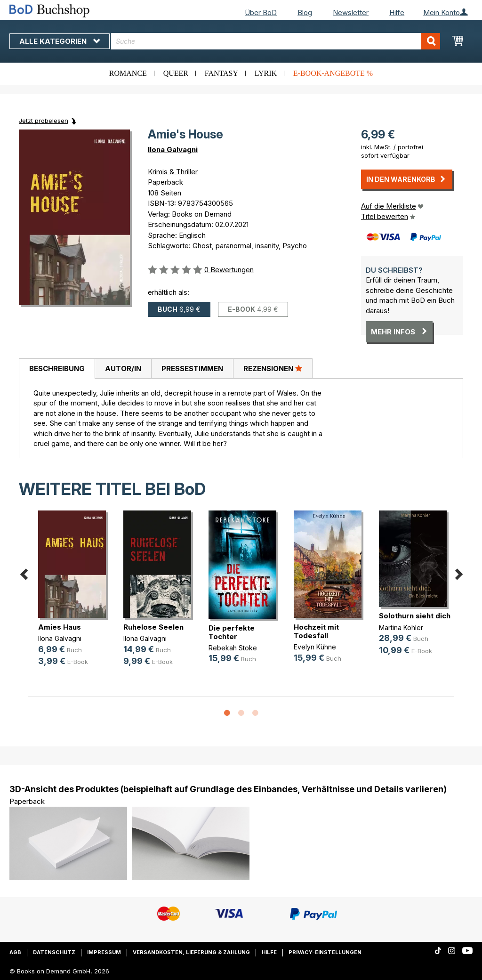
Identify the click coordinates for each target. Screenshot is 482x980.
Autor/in (123, 369)
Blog (305, 12)
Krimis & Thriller (173, 172)
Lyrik (266, 73)
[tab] (57, 369)
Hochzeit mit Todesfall (316, 631)
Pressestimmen (192, 369)
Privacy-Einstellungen (325, 952)
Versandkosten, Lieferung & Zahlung (191, 952)
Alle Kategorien (60, 41)
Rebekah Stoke (233, 648)
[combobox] (276, 41)
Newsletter (351, 12)
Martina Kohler (401, 628)
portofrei (410, 147)
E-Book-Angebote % (333, 73)
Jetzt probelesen (44, 121)
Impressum (104, 952)
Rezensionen (273, 368)
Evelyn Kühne (315, 647)
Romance (128, 73)
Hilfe (397, 12)
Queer (176, 73)
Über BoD (261, 12)
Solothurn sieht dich (415, 616)
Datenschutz (54, 952)
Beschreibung (57, 369)
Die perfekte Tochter (232, 632)
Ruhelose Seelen (153, 627)
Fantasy (221, 73)
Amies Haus (60, 627)
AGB (15, 952)
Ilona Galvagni (173, 150)
